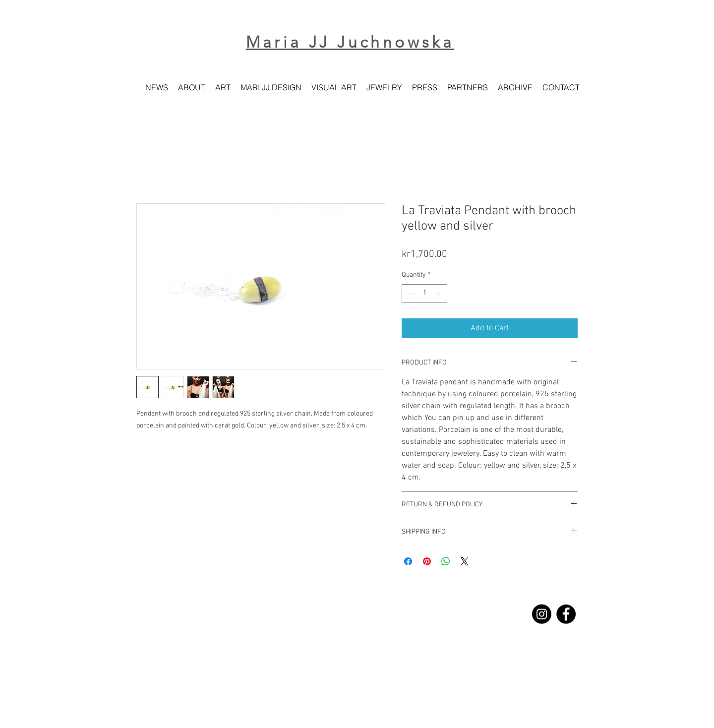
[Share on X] (465, 561)
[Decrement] (409, 293)
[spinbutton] (424, 293)
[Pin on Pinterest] (427, 561)
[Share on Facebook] (408, 561)
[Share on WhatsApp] (446, 561)
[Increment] (440, 293)
